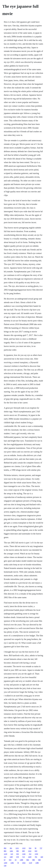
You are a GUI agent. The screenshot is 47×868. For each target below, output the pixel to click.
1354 (36, 854)
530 (5, 866)
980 (33, 860)
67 (5, 860)
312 (30, 854)
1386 (37, 863)
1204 (5, 863)
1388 (21, 860)
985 (18, 851)
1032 (24, 863)
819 (36, 851)
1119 (30, 863)
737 (41, 848)
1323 (24, 848)
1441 (11, 851)
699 (23, 851)
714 (23, 857)
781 (36, 857)
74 (18, 863)
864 (28, 860)
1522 (30, 851)
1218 (5, 854)
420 (42, 857)
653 (18, 854)
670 (18, 857)
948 (39, 860)
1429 (30, 857)
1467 (11, 857)
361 (11, 848)
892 (5, 848)
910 (10, 860)
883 (5, 851)
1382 (12, 863)
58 (36, 848)
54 (16, 860)
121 (5, 857)
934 (30, 848)
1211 (17, 848)
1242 (24, 854)
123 (12, 854)
